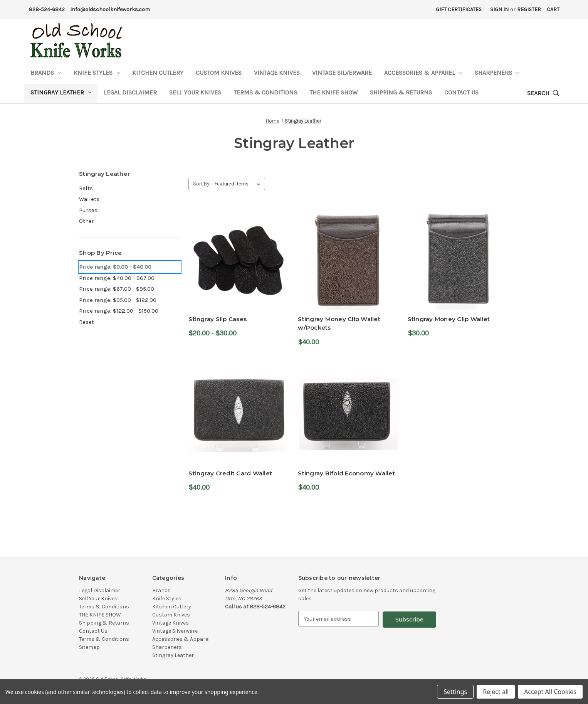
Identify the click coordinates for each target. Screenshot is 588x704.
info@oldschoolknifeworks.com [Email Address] (110, 9)
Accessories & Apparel (423, 73)
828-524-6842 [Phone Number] (47, 9)
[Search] (543, 93)
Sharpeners (497, 73)
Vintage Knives (277, 73)
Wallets (89, 199)
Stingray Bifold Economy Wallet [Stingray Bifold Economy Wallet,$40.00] (346, 473)
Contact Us (461, 92)
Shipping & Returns (401, 92)
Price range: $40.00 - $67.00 (117, 278)
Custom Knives (219, 73)
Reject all (496, 692)
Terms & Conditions (265, 92)
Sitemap (89, 647)
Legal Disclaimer (130, 92)
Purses (88, 210)
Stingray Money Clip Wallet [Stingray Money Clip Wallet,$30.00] (449, 319)
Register (529, 9)
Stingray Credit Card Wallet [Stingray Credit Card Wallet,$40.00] (230, 473)
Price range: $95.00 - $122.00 (118, 300)
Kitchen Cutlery (158, 73)
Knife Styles (97, 73)
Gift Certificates (459, 9)
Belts (86, 188)
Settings (455, 692)
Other (87, 221)
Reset (87, 322)
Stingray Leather (61, 92)
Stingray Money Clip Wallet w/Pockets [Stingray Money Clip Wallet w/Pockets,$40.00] (339, 323)
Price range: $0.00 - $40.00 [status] (115, 267)
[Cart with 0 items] (553, 9)
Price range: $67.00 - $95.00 (117, 289)
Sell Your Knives (195, 92)
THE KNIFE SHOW (333, 92)
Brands (46, 73)
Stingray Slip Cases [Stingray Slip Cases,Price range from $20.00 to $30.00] (218, 319)
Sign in (499, 9)
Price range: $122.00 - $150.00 (119, 311)
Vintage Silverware (342, 73)
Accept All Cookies (550, 692)
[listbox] (239, 184)
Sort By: (202, 184)
